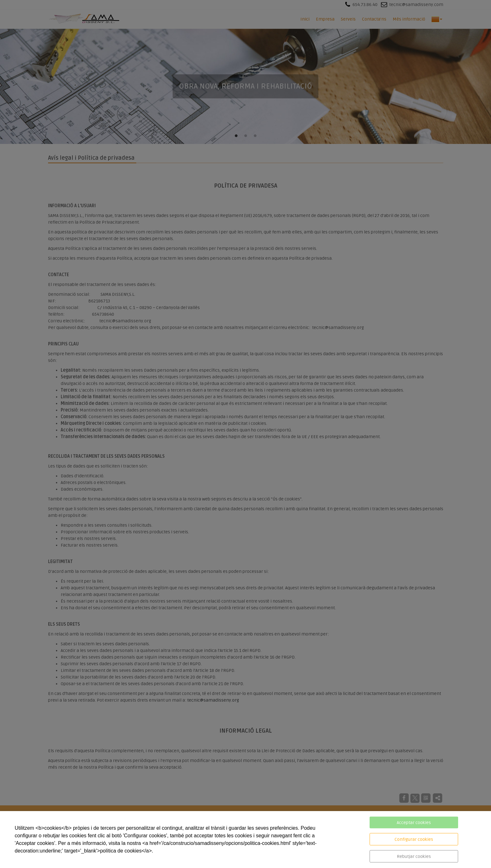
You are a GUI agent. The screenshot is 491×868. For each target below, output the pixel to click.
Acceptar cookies (414, 823)
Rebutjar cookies (414, 856)
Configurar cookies (414, 839)
